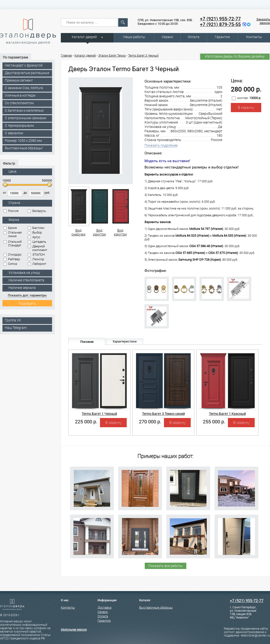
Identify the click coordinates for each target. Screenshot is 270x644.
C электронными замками (26, 118)
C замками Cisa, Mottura (24, 88)
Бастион (36, 228)
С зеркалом (14, 133)
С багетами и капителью (24, 110)
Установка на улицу (22, 273)
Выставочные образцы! (24, 148)
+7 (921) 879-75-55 (220, 24)
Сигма (10, 264)
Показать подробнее (161, 145)
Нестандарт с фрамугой (24, 65)
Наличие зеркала (20, 288)
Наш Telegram (16, 328)
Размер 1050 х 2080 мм (23, 141)
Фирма (12, 220)
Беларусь (37, 211)
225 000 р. (86, 422)
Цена (10, 172)
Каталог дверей (84, 37)
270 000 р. (150, 422)
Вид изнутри (99, 211)
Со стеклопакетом (19, 103)
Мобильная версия (74, 630)
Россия (11, 211)
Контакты (254, 37)
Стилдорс (13, 255)
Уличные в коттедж (20, 95)
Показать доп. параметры (27, 295)
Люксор (36, 259)
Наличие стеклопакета (24, 280)
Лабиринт (37, 264)
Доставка (104, 607)
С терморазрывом (19, 125)
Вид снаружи (78, 211)
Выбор (35, 232)
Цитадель (37, 242)
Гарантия (222, 37)
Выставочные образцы (156, 607)
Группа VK (13, 320)
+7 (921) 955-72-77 (220, 19)
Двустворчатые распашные (27, 73)
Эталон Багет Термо (112, 56)
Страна (12, 203)
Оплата (194, 37)
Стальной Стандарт (13, 243)
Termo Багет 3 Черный (143, 56)
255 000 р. (214, 422)
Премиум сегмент (19, 80)
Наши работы (134, 37)
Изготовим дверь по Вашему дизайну (235, 56)
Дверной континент (37, 248)
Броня (10, 228)
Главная (66, 56)
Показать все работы (166, 566)
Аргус (34, 237)
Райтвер (12, 259)
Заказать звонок (263, 21)
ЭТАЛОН (36, 255)
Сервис (167, 37)
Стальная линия (13, 234)
